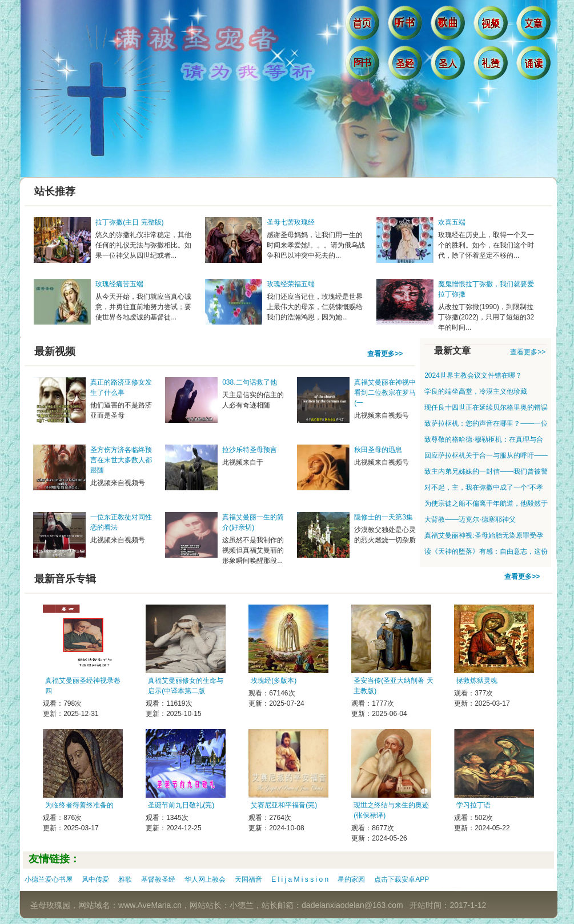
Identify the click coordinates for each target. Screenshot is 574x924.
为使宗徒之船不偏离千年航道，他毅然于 (486, 503)
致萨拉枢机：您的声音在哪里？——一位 (486, 423)
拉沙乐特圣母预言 (250, 450)
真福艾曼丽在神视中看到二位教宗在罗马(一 (385, 393)
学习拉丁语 (473, 805)
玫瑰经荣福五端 (291, 284)
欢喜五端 (452, 222)
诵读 (535, 66)
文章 (535, 26)
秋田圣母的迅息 (378, 450)
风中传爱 (95, 879)
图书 (364, 66)
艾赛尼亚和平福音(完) (284, 805)
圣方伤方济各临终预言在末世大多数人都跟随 (121, 460)
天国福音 (248, 879)
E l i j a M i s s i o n (300, 879)
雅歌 (125, 879)
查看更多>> (385, 354)
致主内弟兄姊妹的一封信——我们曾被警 (486, 471)
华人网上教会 (205, 879)
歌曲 (449, 26)
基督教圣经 (158, 879)
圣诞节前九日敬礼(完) (181, 805)
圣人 (449, 66)
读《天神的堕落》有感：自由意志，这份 (486, 551)
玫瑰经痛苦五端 (119, 284)
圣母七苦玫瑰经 (291, 222)
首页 (364, 26)
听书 (406, 26)
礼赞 (492, 66)
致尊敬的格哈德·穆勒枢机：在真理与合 (483, 439)
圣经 (406, 66)
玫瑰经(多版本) (274, 681)
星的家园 (351, 879)
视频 (492, 26)
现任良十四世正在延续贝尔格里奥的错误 (486, 407)
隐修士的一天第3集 (384, 517)
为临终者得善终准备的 (79, 805)
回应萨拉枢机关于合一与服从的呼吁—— (486, 455)
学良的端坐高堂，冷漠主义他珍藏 (476, 391)
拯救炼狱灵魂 (477, 681)
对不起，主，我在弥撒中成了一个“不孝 (484, 487)
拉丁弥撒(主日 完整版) (129, 222)
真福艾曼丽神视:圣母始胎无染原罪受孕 (483, 535)
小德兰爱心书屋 (49, 879)
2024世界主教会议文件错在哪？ (473, 375)
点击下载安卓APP (402, 879)
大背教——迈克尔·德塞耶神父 (470, 519)
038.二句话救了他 (249, 382)
